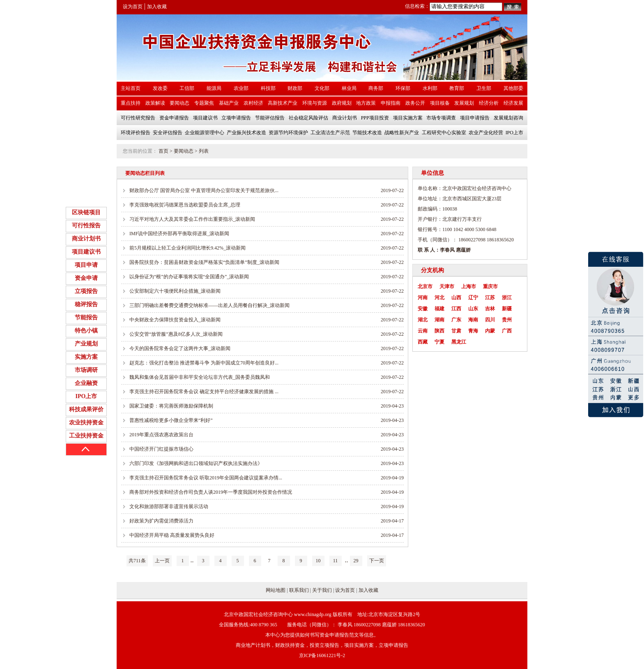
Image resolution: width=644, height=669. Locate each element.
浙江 (507, 298)
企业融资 (86, 383)
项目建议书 (86, 252)
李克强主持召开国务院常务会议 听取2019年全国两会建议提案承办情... (206, 478)
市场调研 (86, 370)
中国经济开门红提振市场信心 (161, 449)
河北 (439, 298)
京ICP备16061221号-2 (322, 655)
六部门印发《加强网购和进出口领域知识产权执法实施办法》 (196, 463)
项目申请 (86, 265)
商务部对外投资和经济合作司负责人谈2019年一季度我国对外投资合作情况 (211, 492)
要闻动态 (184, 151)
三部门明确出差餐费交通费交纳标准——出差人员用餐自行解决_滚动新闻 (209, 305)
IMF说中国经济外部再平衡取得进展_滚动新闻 (179, 234)
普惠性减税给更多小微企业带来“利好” (171, 420)
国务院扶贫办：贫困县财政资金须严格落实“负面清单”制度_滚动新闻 (204, 262)
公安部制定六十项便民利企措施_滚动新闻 (175, 291)
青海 (473, 331)
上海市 (469, 286)
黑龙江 (459, 342)
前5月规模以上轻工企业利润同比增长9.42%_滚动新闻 (187, 248)
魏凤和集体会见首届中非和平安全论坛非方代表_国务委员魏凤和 (200, 377)
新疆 (507, 309)
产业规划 (86, 344)
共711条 (137, 561)
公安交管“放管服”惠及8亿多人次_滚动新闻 (176, 334)
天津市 (447, 286)
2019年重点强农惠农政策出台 (161, 435)
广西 (507, 331)
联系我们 (299, 590)
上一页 (162, 561)
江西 (456, 309)
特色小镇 (86, 331)
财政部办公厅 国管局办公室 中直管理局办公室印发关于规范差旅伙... (204, 190)
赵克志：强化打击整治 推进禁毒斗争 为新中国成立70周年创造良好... (204, 363)
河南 (423, 298)
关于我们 (322, 590)
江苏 (490, 298)
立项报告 (86, 291)
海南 (473, 320)
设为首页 (133, 7)
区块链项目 (86, 212)
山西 (456, 298)
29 (356, 561)
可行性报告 (86, 226)
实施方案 (86, 357)
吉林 (490, 309)
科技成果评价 (86, 409)
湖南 (439, 320)
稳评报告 (86, 304)
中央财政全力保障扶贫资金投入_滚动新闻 (175, 320)
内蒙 (490, 331)
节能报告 (86, 317)
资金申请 (86, 278)
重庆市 (490, 286)
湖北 (423, 320)
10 (318, 561)
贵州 (507, 320)
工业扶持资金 (86, 436)
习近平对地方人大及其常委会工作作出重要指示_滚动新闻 (192, 219)
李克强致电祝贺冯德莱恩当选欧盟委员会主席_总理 (185, 205)
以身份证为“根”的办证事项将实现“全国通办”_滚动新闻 (189, 277)
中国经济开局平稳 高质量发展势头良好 (172, 535)
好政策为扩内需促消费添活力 (161, 521)
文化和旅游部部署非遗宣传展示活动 (169, 506)
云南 (423, 331)
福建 (439, 309)
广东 (456, 320)
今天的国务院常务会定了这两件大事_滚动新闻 (180, 348)
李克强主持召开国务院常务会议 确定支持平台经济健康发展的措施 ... (204, 392)
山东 (473, 309)
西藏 (423, 342)
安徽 (423, 309)
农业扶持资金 (86, 423)
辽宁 (473, 298)
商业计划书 (86, 239)
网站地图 (276, 590)
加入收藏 (157, 7)
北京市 (425, 286)
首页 (163, 151)
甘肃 (456, 331)
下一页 (377, 561)
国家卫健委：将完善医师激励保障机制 (171, 406)
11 (336, 561)
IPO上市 (86, 396)
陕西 (439, 331)
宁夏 (439, 342)
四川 (490, 320)
